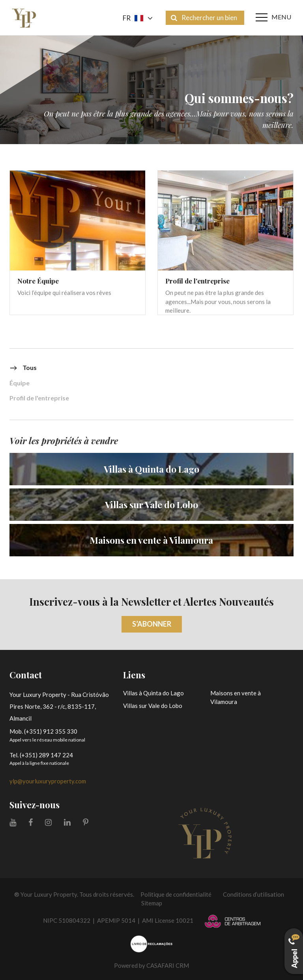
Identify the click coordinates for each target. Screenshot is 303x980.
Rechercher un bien (204, 18)
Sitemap (152, 903)
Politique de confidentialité (176, 894)
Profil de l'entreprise (39, 398)
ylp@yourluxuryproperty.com (48, 781)
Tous (23, 368)
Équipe (20, 383)
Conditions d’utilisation (253, 894)
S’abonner (152, 624)
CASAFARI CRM (168, 965)
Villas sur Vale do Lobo (153, 706)
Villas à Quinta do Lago (153, 693)
